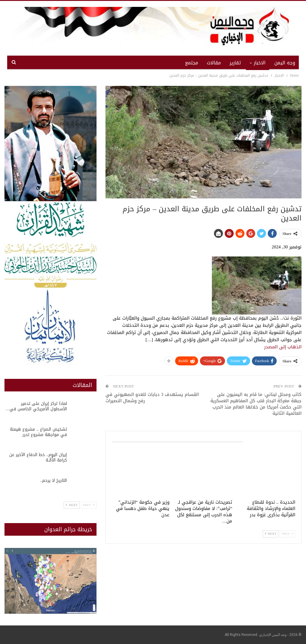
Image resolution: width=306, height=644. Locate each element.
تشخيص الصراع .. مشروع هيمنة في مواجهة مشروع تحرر (38, 432)
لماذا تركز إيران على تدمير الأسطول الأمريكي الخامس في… (36, 406)
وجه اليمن (285, 63)
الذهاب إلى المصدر (283, 347)
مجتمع (192, 63)
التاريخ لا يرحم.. (53, 480)
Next (271, 534)
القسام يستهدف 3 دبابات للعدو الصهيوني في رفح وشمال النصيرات (152, 398)
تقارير (235, 63)
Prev (287, 534)
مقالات (214, 63)
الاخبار (260, 63)
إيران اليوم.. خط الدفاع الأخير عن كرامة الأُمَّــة (38, 457)
